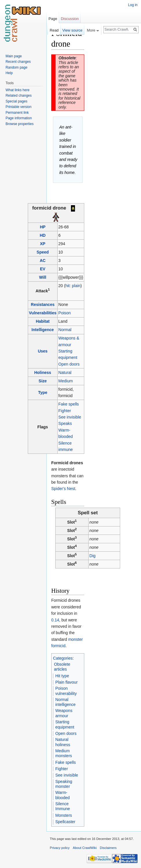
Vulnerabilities (43, 313)
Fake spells (69, 404)
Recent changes (18, 62)
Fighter (65, 410)
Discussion (70, 19)
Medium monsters (64, 753)
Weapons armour (64, 713)
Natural (65, 372)
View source (72, 30)
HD (43, 235)
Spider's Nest (63, 489)
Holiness (43, 372)
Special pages (16, 101)
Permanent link (17, 113)
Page (53, 19)
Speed (43, 252)
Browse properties (20, 124)
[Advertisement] (113, 115)
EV (43, 269)
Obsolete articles (62, 667)
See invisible (70, 417)
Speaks (65, 423)
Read (54, 30)
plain (76, 285)
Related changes (19, 96)
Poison (65, 313)
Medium (66, 381)
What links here (18, 90)
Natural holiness (63, 742)
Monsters (64, 815)
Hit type (62, 676)
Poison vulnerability (66, 691)
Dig (93, 555)
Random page (16, 67)
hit (68, 285)
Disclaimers (108, 847)
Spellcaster (65, 821)
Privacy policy (60, 847)
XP (43, 243)
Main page (14, 56)
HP (43, 227)
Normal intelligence (65, 702)
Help (9, 73)
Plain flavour (66, 682)
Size (43, 381)
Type (43, 392)
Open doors (69, 364)
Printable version (18, 107)
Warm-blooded (63, 795)
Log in (133, 5)
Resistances (43, 304)
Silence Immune (63, 806)
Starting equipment (65, 724)
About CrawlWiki (85, 847)
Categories (63, 658)
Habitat (43, 321)
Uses (43, 351)
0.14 (55, 620)
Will (43, 277)
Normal (65, 330)
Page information (19, 118)
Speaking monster (64, 784)
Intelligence (43, 330)
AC (43, 260)
